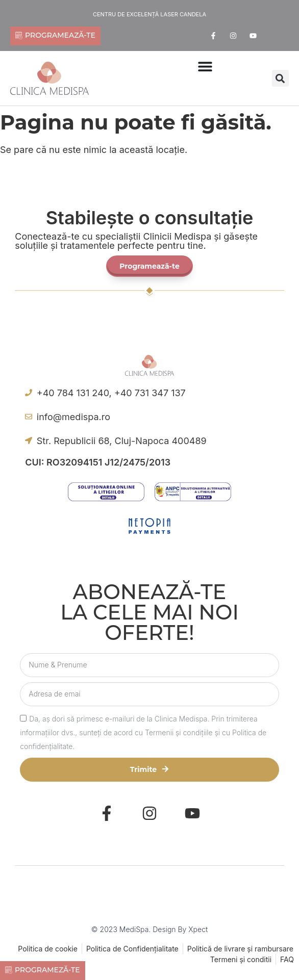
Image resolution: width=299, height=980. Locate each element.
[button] (280, 78)
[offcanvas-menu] (181, 92)
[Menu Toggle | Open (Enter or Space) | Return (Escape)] (205, 66)
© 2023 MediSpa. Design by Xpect (149, 929)
